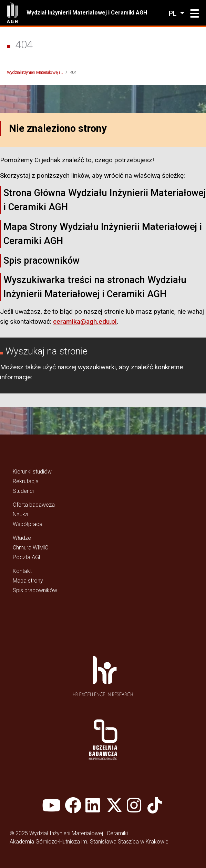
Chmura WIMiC (30, 548)
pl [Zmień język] (174, 13)
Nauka (20, 514)
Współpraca (28, 524)
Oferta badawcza (34, 505)
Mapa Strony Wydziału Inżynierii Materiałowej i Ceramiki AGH (103, 234)
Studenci (23, 491)
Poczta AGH (28, 557)
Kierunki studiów (32, 472)
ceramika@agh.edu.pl (85, 321)
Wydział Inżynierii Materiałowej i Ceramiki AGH (87, 13)
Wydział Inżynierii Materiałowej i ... (35, 72)
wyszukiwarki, (97, 367)
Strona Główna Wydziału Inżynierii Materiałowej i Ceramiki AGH (105, 200)
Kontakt (22, 571)
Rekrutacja (26, 481)
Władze (22, 538)
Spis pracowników (42, 261)
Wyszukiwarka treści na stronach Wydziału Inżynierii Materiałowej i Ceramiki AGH (95, 287)
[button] (195, 14)
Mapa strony (28, 581)
